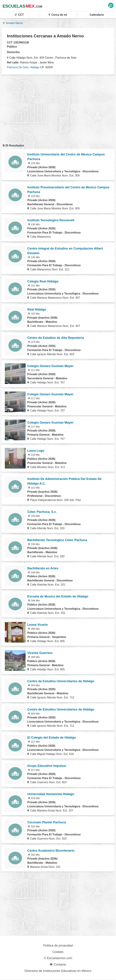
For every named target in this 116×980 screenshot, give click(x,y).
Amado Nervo (13, 23)
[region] (58, 108)
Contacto (58, 964)
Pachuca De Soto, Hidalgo (23, 67)
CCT (19, 15)
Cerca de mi (58, 15)
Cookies (58, 952)
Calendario (97, 15)
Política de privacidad (58, 946)
